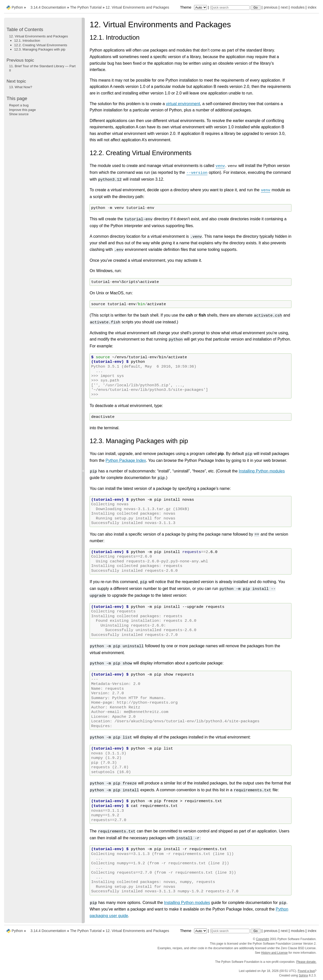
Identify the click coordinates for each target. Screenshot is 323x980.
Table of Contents (25, 29)
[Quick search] (230, 8)
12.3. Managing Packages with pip (40, 49)
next (284, 7)
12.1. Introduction (27, 41)
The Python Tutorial (86, 7)
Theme (194, 7)
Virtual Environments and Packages (137, 7)
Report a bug (19, 105)
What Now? (21, 87)
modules (298, 7)
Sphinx (303, 975)
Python (17, 7)
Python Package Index (126, 460)
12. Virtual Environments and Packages (38, 36)
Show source (19, 114)
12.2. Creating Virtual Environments (41, 45)
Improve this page (22, 110)
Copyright (263, 939)
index (312, 7)
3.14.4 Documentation (48, 7)
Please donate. (306, 962)
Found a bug (306, 971)
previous (271, 7)
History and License (274, 953)
